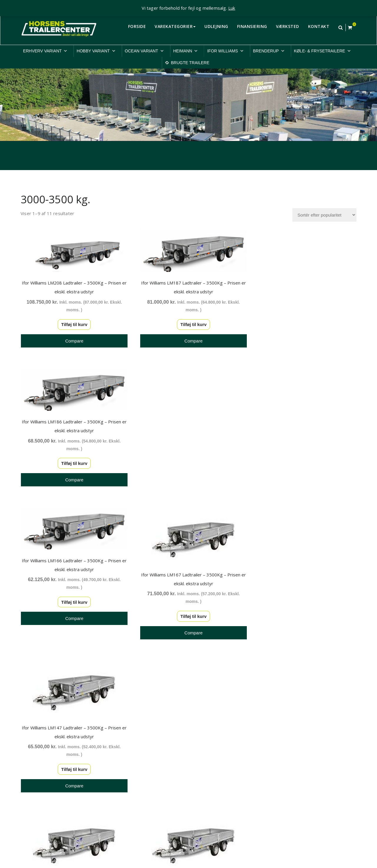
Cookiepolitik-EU (296, 763)
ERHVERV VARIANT (45, 51)
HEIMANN (186, 51)
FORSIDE (137, 26)
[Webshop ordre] (324, 215)
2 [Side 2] (188, 678)
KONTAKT (319, 26)
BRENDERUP (269, 51)
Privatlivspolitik (294, 756)
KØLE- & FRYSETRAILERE (323, 51)
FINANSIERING (252, 26)
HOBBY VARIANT (96, 51)
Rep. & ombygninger (299, 801)
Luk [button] (232, 8)
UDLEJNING (216, 26)
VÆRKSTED (288, 26)
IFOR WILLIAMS (225, 51)
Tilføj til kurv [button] (72, 323)
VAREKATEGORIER (175, 26)
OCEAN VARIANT (144, 51)
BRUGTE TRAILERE (190, 63)
